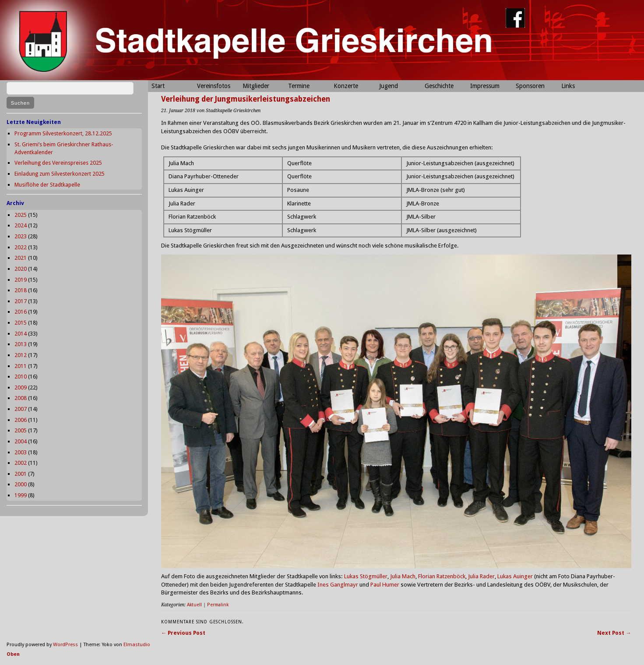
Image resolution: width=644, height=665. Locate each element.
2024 (21, 225)
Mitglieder (256, 86)
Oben (13, 654)
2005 (21, 430)
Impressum (485, 86)
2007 (21, 409)
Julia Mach (403, 576)
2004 (21, 441)
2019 (21, 280)
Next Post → (614, 633)
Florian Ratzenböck (442, 576)
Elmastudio (137, 645)
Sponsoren (530, 86)
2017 (21, 301)
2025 (21, 215)
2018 (21, 290)
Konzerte (346, 86)
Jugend (389, 86)
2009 (21, 387)
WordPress (65, 645)
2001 (21, 474)
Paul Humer (385, 585)
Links (568, 86)
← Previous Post (183, 633)
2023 (21, 236)
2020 (21, 269)
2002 (21, 463)
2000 (21, 484)
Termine (299, 86)
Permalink (218, 605)
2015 (21, 323)
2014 (21, 334)
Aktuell (194, 605)
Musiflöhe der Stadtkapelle (47, 185)
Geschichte (439, 86)
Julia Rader (481, 576)
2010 (21, 377)
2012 (21, 355)
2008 (21, 398)
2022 (21, 247)
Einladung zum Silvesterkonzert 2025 (60, 174)
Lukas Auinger (515, 576)
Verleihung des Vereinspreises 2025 (58, 163)
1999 (21, 495)
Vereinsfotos (214, 86)
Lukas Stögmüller (366, 576)
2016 (21, 312)
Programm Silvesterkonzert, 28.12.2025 (63, 133)
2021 (21, 258)
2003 (21, 452)
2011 (21, 366)
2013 (21, 344)
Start (158, 86)
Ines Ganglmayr (338, 585)
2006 (21, 420)
